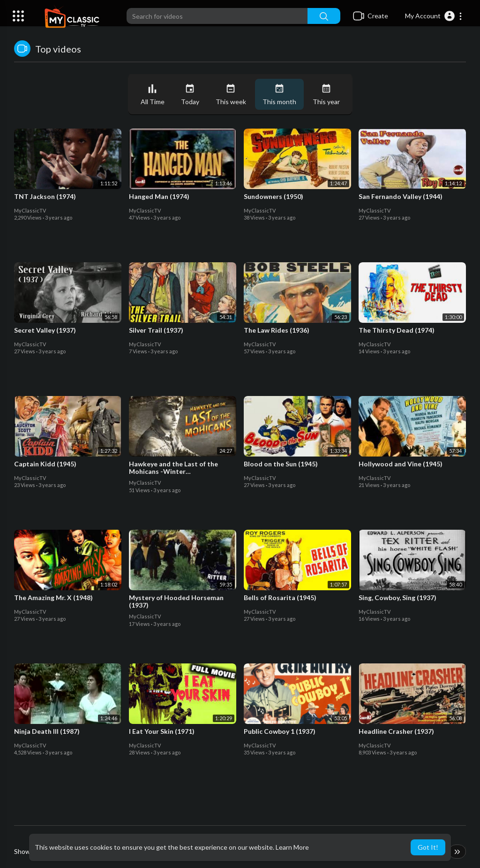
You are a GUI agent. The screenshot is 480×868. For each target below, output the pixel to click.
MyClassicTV (30, 210)
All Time (153, 95)
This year (326, 95)
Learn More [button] (292, 847)
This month (279, 95)
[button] (434, 16)
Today (190, 95)
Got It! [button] (428, 847)
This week (231, 95)
